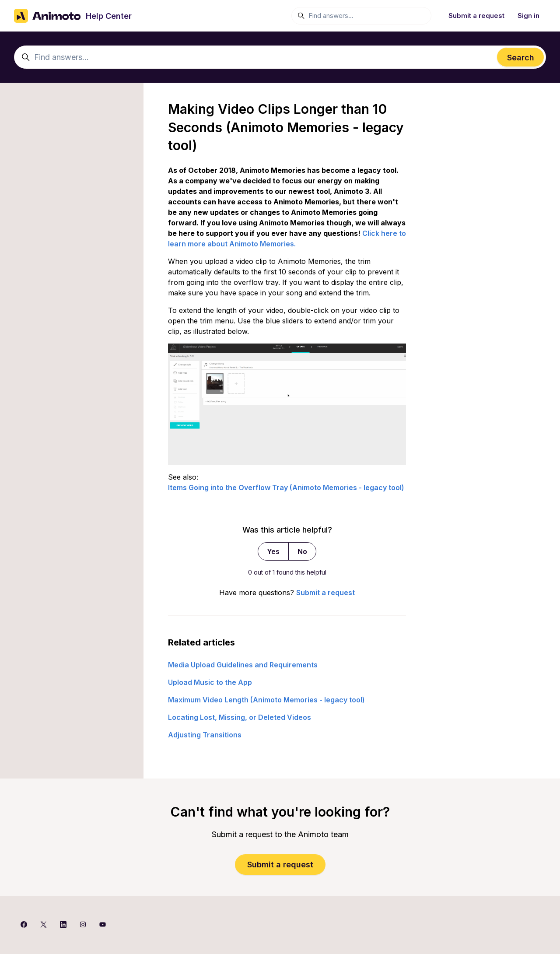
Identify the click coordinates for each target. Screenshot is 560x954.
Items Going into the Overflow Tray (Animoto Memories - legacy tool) (286, 488)
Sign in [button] (528, 16)
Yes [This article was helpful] (273, 551)
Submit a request (476, 16)
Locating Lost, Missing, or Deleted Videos (240, 717)
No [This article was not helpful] (302, 551)
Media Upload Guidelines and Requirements (243, 665)
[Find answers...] (361, 16)
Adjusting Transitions (205, 735)
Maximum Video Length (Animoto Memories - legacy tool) (266, 700)
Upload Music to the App (210, 682)
